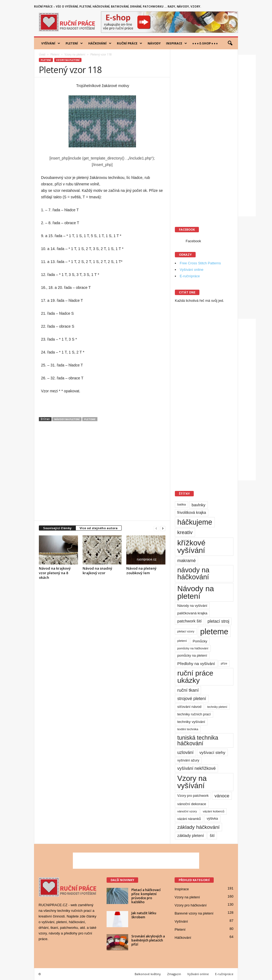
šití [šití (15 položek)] (212, 836)
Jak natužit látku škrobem (144, 915)
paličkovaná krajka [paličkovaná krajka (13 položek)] (192, 613)
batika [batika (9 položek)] (181, 504)
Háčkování (100, 43)
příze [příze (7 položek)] (224, 663)
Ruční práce (130, 43)
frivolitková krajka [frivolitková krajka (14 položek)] (192, 512)
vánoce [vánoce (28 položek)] (222, 796)
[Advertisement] (102, 473)
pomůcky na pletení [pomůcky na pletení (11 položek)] (192, 655)
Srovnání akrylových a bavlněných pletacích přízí (148, 940)
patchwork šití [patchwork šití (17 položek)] (189, 621)
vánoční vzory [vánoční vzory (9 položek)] (187, 811)
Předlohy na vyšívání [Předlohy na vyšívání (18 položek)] (196, 664)
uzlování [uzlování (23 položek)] (185, 752)
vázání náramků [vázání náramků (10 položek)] (189, 819)
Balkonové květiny (148, 974)
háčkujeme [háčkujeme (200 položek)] (195, 522)
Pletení (74, 43)
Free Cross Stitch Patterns (200, 263)
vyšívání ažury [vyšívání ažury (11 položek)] (188, 760)
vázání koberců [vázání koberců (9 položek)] (213, 811)
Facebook (193, 241)
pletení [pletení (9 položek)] (182, 641)
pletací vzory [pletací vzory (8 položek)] (186, 631)
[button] (230, 43)
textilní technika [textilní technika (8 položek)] (188, 729)
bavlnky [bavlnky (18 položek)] (198, 505)
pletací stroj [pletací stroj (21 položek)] (218, 621)
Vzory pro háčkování (191, 905)
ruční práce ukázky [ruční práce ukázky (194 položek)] (195, 677)
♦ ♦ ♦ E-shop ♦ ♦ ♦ (205, 43)
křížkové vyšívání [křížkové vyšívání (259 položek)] (191, 547)
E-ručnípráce (190, 276)
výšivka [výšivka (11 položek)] (212, 818)
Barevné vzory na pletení (194, 913)
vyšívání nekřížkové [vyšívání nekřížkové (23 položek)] (196, 768)
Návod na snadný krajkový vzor (97, 571)
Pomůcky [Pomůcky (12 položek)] (200, 641)
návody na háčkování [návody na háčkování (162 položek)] (193, 573)
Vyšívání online (192, 270)
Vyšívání (51, 43)
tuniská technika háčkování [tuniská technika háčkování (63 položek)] (198, 740)
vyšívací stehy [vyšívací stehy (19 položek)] (212, 752)
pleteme (90, 419)
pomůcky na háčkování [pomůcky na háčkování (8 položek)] (193, 648)
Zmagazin (174, 974)
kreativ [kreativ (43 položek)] (185, 532)
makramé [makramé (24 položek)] (186, 560)
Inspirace (176, 43)
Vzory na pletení (75, 54)
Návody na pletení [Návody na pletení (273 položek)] (196, 592)
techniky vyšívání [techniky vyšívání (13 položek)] (191, 722)
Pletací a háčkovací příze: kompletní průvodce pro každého (146, 896)
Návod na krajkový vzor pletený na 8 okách (55, 573)
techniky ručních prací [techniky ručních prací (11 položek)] (194, 714)
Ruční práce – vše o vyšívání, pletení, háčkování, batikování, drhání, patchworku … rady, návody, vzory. (118, 6)
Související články (57, 528)
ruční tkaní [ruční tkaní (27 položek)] (188, 690)
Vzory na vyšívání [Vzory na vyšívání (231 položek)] (192, 782)
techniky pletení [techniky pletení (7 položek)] (217, 707)
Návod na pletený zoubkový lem (141, 571)
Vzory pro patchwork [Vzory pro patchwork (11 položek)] (193, 796)
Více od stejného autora (99, 528)
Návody (154, 43)
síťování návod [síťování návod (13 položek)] (189, 707)
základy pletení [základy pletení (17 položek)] (191, 836)
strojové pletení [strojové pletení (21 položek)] (192, 699)
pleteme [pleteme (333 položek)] (214, 631)
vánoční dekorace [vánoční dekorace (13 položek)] (192, 804)
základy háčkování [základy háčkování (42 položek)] (198, 827)
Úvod (42, 54)
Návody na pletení (67, 419)
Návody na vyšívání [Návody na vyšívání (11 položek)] (192, 606)
